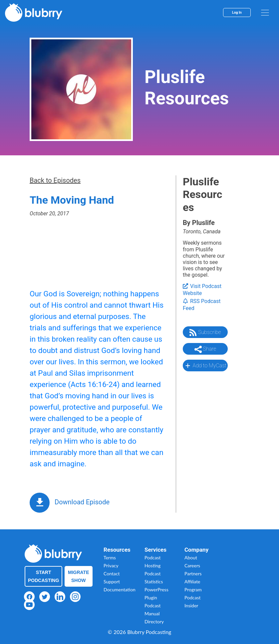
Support (112, 581)
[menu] (265, 13)
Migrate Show (79, 576)
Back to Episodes (55, 180)
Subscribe (205, 333)
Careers (192, 565)
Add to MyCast (205, 366)
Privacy (111, 565)
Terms (110, 557)
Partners (193, 573)
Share (205, 349)
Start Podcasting (43, 576)
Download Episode (82, 502)
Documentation (120, 589)
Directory (154, 621)
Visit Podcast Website (202, 290)
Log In (237, 12)
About (191, 557)
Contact (112, 573)
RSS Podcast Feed (202, 305)
